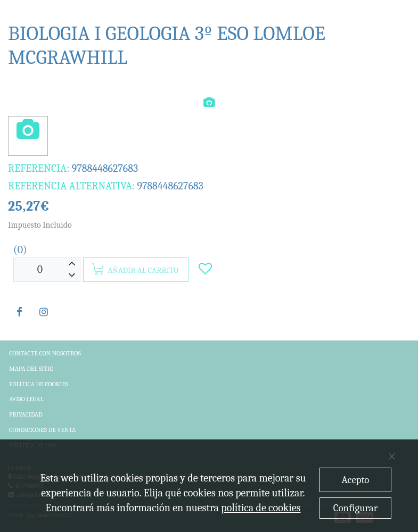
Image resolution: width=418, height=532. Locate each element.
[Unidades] (40, 270)
